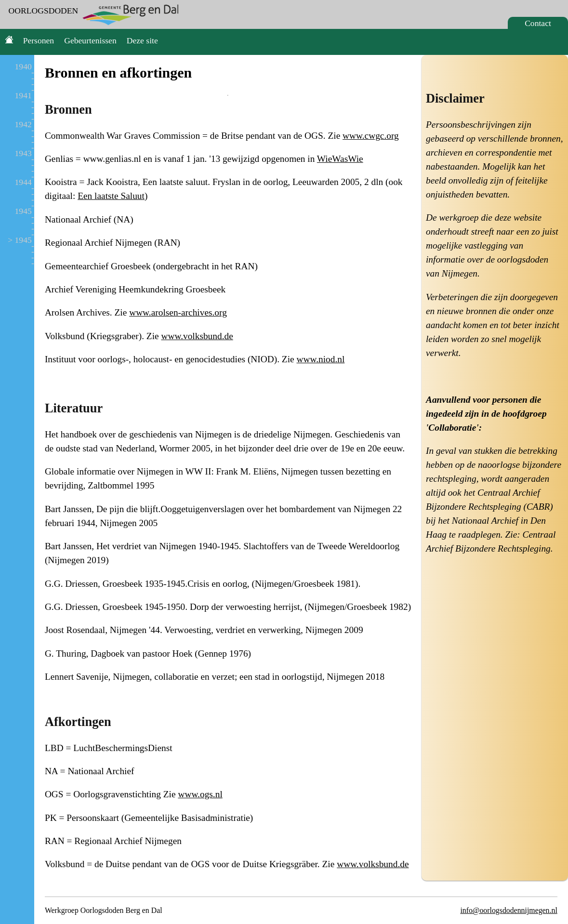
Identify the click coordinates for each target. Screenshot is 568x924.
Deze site (142, 40)
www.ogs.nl (200, 794)
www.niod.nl (320, 359)
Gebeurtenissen (90, 40)
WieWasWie (340, 159)
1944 (23, 182)
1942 (23, 124)
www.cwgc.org (371, 136)
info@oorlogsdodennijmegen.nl (509, 910)
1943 (23, 153)
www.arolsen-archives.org (178, 312)
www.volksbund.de (197, 336)
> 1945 (20, 240)
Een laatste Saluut (111, 196)
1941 (23, 95)
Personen (39, 40)
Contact (538, 23)
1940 (23, 66)
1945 (23, 211)
